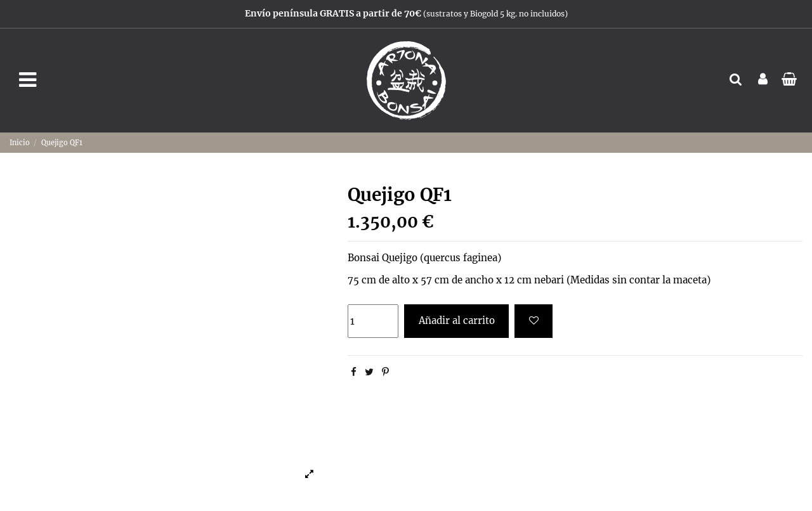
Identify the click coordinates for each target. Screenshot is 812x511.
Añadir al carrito (457, 320)
